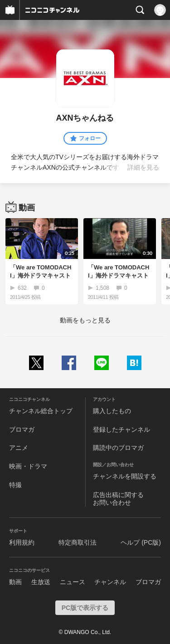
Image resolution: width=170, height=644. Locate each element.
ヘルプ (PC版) (141, 542)
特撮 (15, 485)
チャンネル (110, 582)
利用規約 (22, 542)
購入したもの (112, 411)
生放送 (41, 582)
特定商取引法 (78, 542)
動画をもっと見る (85, 320)
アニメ (19, 448)
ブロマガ (22, 429)
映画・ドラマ (28, 466)
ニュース (73, 582)
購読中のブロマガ (118, 448)
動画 (15, 582)
